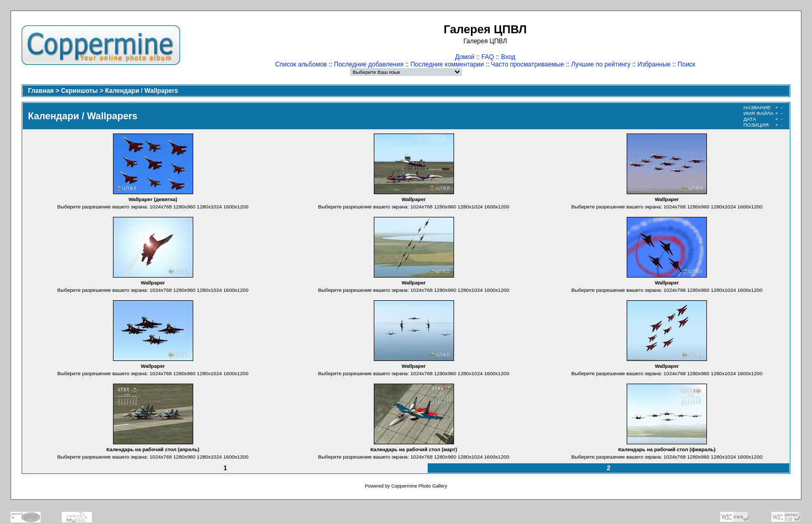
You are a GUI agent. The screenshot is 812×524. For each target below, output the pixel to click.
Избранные (654, 64)
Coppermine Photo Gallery (419, 486)
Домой (465, 57)
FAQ (488, 57)
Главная (41, 91)
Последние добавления (369, 64)
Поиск (687, 64)
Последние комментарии (447, 64)
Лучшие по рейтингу (601, 64)
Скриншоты (80, 91)
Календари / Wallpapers (141, 91)
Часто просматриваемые (528, 64)
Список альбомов (301, 64)
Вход (508, 57)
